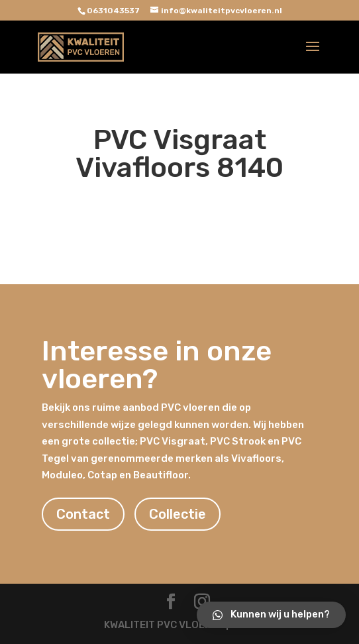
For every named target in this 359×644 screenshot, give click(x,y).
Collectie (178, 514)
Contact (83, 514)
